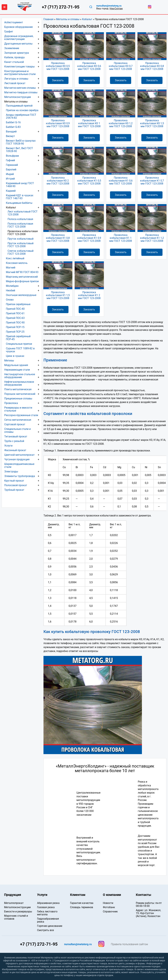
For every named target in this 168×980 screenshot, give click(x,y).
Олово (10, 300)
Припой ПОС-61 (15, 313)
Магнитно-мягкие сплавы (20, 88)
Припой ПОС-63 (15, 318)
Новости (108, 903)
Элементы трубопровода (20, 476)
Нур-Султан (116, 9)
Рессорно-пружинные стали (21, 415)
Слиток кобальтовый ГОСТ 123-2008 (21, 252)
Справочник (110, 911)
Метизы (9, 361)
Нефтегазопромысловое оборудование (19, 383)
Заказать (58, 80)
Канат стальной (14, 62)
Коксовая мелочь (17, 263)
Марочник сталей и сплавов (16, 917)
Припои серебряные (18, 304)
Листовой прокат (15, 83)
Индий (10, 174)
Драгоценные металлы (18, 44)
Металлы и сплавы (68, 19)
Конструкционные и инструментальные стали (20, 73)
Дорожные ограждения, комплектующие (19, 38)
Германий (12, 165)
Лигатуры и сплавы (16, 79)
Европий (11, 169)
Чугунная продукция (17, 459)
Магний (11, 268)
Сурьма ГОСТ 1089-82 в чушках (20, 350)
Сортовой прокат (15, 424)
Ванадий (11, 132)
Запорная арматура (17, 53)
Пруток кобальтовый (21, 239)
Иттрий (10, 179)
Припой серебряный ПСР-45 (18, 338)
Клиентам (78, 895)
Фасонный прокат (15, 450)
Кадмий (11, 191)
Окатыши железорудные (21, 295)
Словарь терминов (82, 907)
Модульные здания (16, 365)
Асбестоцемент (14, 22)
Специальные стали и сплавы (17, 430)
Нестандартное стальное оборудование (20, 376)
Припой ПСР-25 (15, 332)
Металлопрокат (14, 903)
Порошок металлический (20, 394)
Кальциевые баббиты (19, 203)
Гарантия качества (82, 903)
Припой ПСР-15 (15, 327)
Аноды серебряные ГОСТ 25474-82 (21, 116)
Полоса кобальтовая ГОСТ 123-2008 (20, 225)
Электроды (11, 472)
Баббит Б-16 (13, 122)
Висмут (10, 136)
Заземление (12, 48)
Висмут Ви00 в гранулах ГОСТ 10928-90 (21, 142)
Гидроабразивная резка (48, 920)
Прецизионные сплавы (18, 398)
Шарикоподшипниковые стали (19, 465)
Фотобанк (109, 907)
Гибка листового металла (47, 913)
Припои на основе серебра (22, 110)
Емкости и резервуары (18, 911)
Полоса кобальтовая (20, 219)
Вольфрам (12, 156)
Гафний (10, 160)
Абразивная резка (48, 903)
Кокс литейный (15, 258)
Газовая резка (46, 907)
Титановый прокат (16, 436)
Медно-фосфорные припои (22, 281)
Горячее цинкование (50, 926)
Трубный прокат (14, 490)
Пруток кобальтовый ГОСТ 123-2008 (21, 245)
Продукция (13, 895)
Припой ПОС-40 (15, 309)
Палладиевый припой (19, 106)
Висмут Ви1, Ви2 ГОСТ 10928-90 (19, 150)
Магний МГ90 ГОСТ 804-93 (22, 272)
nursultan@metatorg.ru (109, 6)
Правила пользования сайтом (129, 944)
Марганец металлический (22, 277)
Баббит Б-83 (13, 127)
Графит (9, 32)
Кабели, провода (14, 57)
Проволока (11, 403)
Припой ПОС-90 (15, 323)
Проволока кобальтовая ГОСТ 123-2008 (23, 233)
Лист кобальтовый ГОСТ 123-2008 (23, 213)
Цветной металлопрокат (19, 455)
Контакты (144, 895)
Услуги (8, 446)
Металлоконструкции (18, 97)
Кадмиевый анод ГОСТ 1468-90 (20, 185)
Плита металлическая (18, 389)
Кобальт (87, 19)
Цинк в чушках (15, 356)
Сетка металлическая (18, 420)
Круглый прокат (14, 481)
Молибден (12, 286)
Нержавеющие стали (17, 370)
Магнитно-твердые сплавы (21, 92)
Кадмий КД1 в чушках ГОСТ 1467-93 (20, 197)
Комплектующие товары (19, 67)
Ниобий (10, 290)
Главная (48, 19)
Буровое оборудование (18, 27)
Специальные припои (19, 344)
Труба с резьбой (14, 441)
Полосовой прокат (16, 485)
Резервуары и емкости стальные (18, 409)
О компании (112, 895)
